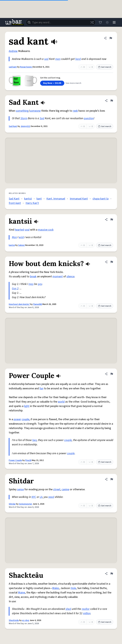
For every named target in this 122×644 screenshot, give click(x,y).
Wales (56, 588)
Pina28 (28, 460)
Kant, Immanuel (56, 199)
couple (25, 419)
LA (41, 497)
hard (78, 59)
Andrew (13, 51)
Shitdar (12, 504)
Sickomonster (26, 504)
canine (65, 489)
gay (40, 284)
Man (14, 237)
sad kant (13, 67)
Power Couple (15, 460)
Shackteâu (14, 620)
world (61, 402)
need (51, 497)
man (58, 59)
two (34, 440)
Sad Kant (13, 126)
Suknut (21, 245)
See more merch (73, 83)
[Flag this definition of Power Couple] (112, 374)
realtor (86, 609)
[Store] (100, 22)
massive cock (46, 230)
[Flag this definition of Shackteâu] (112, 574)
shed (68, 609)
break (33, 276)
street (57, 489)
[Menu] (114, 22)
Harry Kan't (32, 203)
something (22, 111)
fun (41, 388)
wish (21, 237)
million (87, 613)
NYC (34, 497)
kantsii (28, 199)
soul (27, 230)
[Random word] (92, 22)
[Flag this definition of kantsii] (112, 220)
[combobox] (61, 22)
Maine (22, 593)
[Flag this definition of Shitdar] (112, 479)
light (27, 406)
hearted (19, 230)
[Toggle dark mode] (107, 22)
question (89, 118)
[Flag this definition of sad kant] (111, 38)
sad (46, 59)
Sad (42, 118)
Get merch (105, 67)
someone (35, 111)
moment (58, 276)
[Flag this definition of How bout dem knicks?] (112, 262)
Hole (73, 588)
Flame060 (38, 304)
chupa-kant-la (101, 199)
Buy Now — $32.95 (52, 83)
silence (70, 276)
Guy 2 (15, 288)
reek (75, 111)
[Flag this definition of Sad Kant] (112, 101)
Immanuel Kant (79, 199)
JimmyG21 (25, 126)
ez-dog (26, 620)
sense (20, 489)
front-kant (15, 203)
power (17, 419)
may (31, 284)
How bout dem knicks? (19, 304)
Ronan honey (26, 67)
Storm (24, 118)
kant (39, 199)
